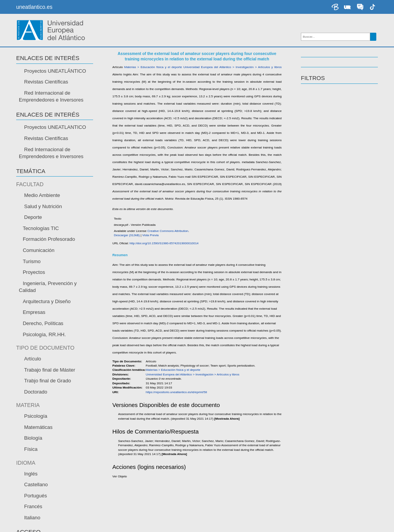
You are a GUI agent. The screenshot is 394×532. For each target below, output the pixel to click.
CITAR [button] (25, 98)
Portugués (320, 183)
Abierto (317, 129)
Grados (212, 437)
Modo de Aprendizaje (38, 437)
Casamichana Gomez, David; (168, 150)
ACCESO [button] (313, 116)
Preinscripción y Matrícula (139, 458)
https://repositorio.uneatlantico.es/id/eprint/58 (174, 207)
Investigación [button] (324, 59)
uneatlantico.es (34, 7)
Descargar (35, 83)
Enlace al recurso (43, 72)
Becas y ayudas (127, 447)
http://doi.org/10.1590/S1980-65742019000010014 (180, 224)
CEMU (20, 466)
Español (318, 165)
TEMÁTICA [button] (316, 99)
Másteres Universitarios (232, 447)
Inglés (316, 174)
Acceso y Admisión (131, 437)
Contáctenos (251, 520)
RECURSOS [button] (33, 59)
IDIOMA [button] (311, 152)
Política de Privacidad (296, 520)
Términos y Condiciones (355, 520)
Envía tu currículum (37, 477)
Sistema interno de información (49, 487)
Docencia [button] (316, 79)
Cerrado (318, 138)
